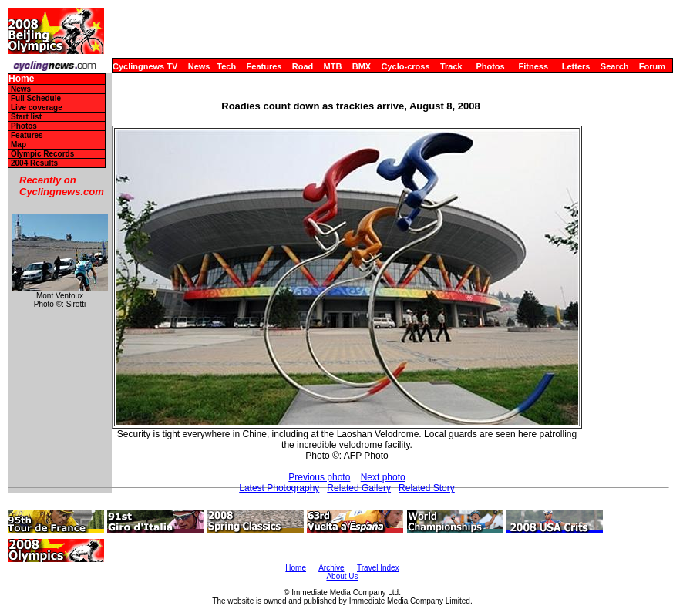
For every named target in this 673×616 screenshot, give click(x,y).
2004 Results (34, 163)
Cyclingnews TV (145, 66)
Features (264, 66)
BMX (362, 66)
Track (451, 66)
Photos (490, 66)
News (199, 66)
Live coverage (37, 108)
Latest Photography (279, 488)
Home (21, 79)
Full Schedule (36, 98)
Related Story (427, 488)
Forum (652, 66)
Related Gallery (359, 488)
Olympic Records (42, 154)
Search (615, 66)
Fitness (533, 66)
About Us (342, 576)
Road (303, 66)
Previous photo (319, 477)
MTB (333, 66)
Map (19, 145)
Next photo (383, 477)
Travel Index (378, 568)
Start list (26, 117)
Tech (226, 66)
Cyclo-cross (406, 66)
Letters (576, 66)
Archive (331, 568)
